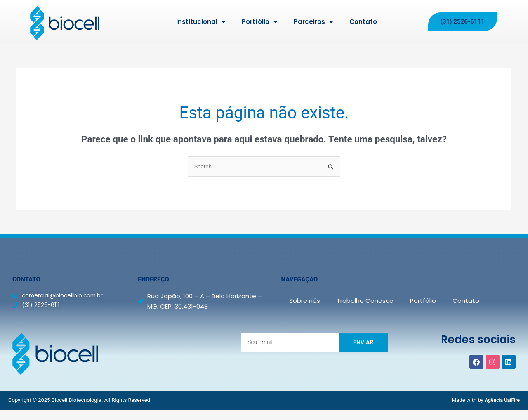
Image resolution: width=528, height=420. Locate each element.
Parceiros (313, 22)
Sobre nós (305, 301)
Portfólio (259, 22)
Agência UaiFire (501, 401)
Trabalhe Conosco (365, 301)
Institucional (201, 22)
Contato (363, 22)
